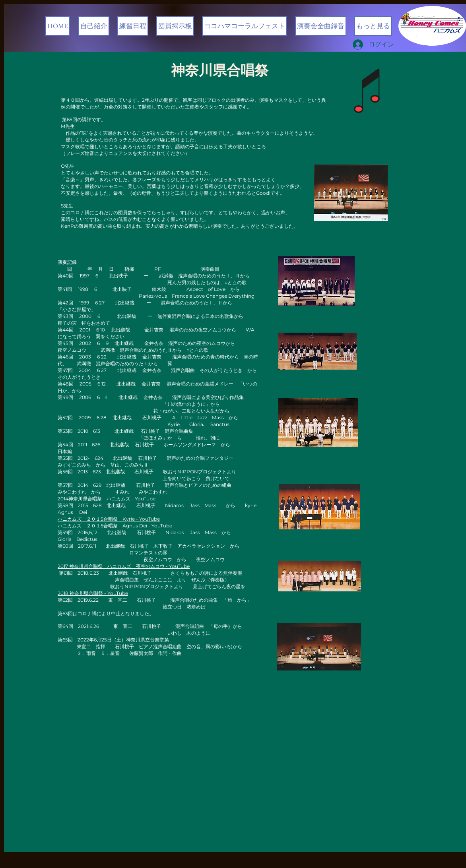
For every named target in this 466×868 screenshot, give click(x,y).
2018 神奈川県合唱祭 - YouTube (93, 593)
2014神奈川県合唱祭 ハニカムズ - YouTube (107, 499)
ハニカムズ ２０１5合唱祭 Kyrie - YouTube (109, 519)
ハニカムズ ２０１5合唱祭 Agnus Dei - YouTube (115, 526)
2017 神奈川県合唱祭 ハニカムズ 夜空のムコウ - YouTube (124, 566)
